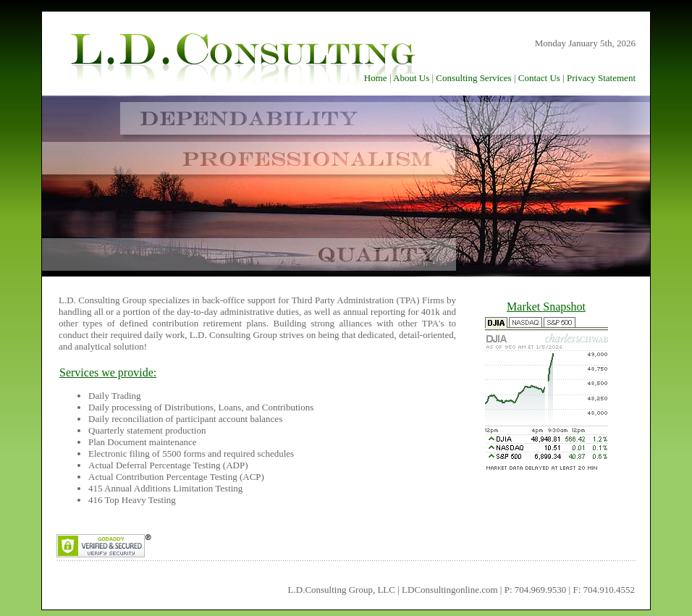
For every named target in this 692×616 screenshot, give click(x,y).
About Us (411, 78)
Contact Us (539, 78)
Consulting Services (473, 78)
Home (376, 78)
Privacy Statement (601, 78)
